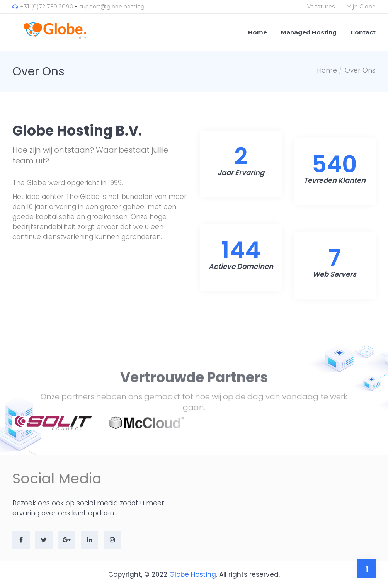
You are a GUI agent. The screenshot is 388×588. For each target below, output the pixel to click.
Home (258, 32)
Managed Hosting (309, 32)
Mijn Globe (361, 7)
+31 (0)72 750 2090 (43, 7)
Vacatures (321, 7)
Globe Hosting (193, 574)
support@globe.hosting (112, 7)
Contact (363, 32)
